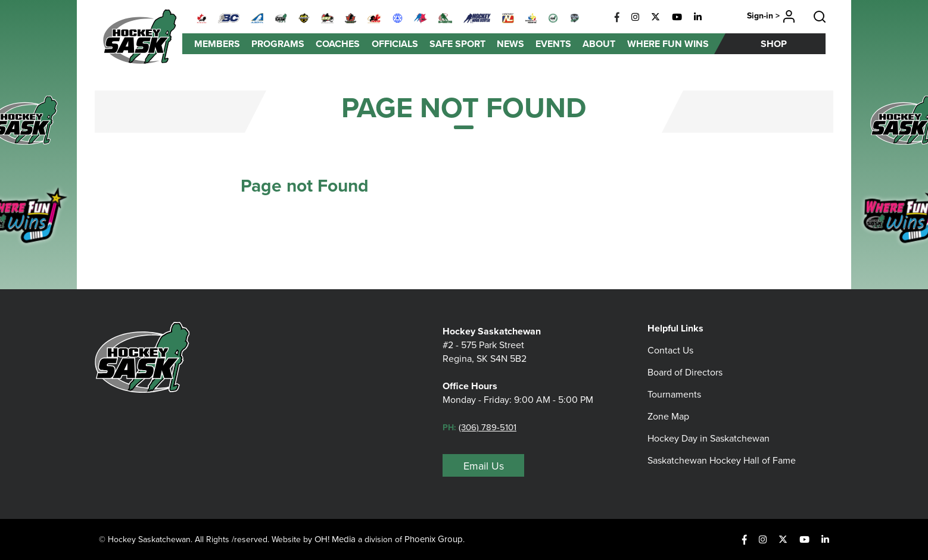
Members (217, 44)
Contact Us (670, 350)
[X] (655, 17)
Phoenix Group (434, 539)
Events (553, 44)
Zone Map (668, 416)
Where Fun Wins (668, 44)
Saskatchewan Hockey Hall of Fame (722, 460)
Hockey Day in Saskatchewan (709, 438)
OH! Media (335, 539)
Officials (395, 44)
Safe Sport (457, 44)
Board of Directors (685, 372)
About (599, 44)
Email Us (484, 466)
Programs (278, 44)
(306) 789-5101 (488, 427)
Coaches (338, 44)
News (510, 44)
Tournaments (674, 394)
